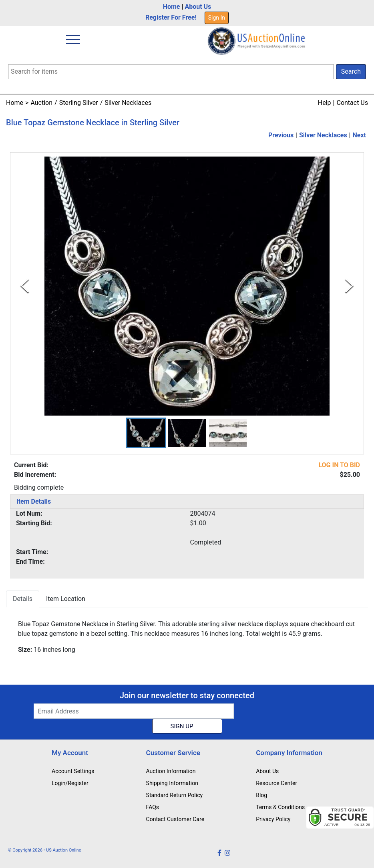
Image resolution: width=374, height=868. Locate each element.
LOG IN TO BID (339, 465)
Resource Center (276, 783)
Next (359, 135)
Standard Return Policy (175, 795)
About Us (198, 7)
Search (351, 71)
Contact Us (352, 103)
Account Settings (73, 771)
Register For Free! (171, 17)
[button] (146, 433)
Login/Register (70, 783)
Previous (281, 135)
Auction (41, 103)
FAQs (153, 807)
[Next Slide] (349, 286)
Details (23, 599)
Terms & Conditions (280, 807)
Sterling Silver (79, 103)
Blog (261, 795)
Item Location (66, 599)
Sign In (217, 18)
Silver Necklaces (128, 103)
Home (172, 7)
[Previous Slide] (25, 286)
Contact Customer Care (175, 819)
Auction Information (171, 771)
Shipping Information (172, 783)
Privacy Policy (273, 819)
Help (325, 103)
